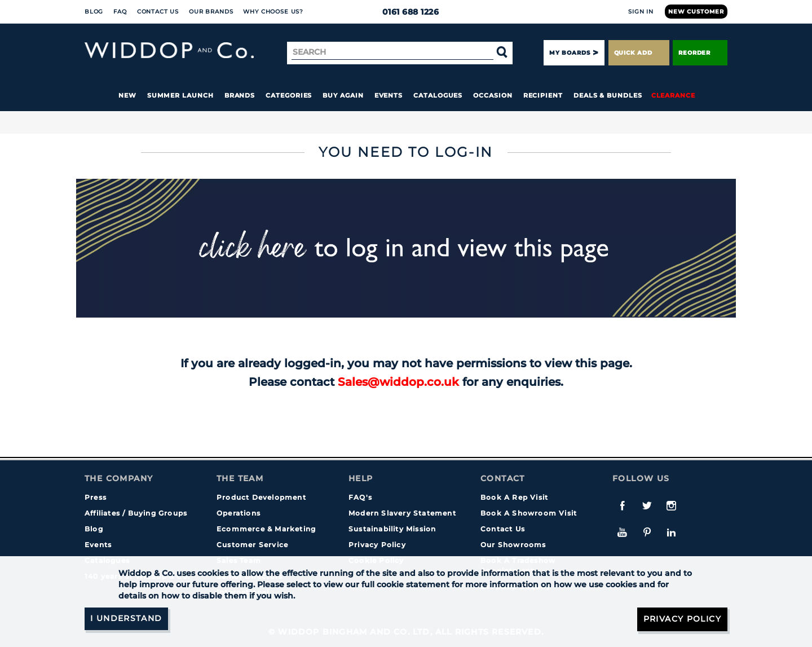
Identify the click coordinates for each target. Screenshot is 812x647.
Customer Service (252, 545)
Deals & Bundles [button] (608, 95)
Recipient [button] (543, 95)
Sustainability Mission (392, 529)
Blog (94, 12)
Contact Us (158, 12)
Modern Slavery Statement (402, 513)
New (127, 95)
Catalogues (438, 95)
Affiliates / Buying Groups (136, 513)
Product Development (261, 497)
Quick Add (639, 53)
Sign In (641, 12)
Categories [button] (289, 95)
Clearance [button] (673, 95)
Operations (239, 513)
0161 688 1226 (406, 12)
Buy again (343, 95)
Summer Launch (180, 95)
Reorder (700, 53)
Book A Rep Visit (514, 497)
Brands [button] (240, 95)
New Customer (696, 12)
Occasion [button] (493, 95)
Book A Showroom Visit (529, 513)
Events (389, 95)
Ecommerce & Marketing (266, 529)
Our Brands (211, 12)
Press (96, 497)
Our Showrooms (513, 545)
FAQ (120, 12)
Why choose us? (273, 12)
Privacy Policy (377, 545)
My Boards (570, 53)
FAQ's (360, 497)
